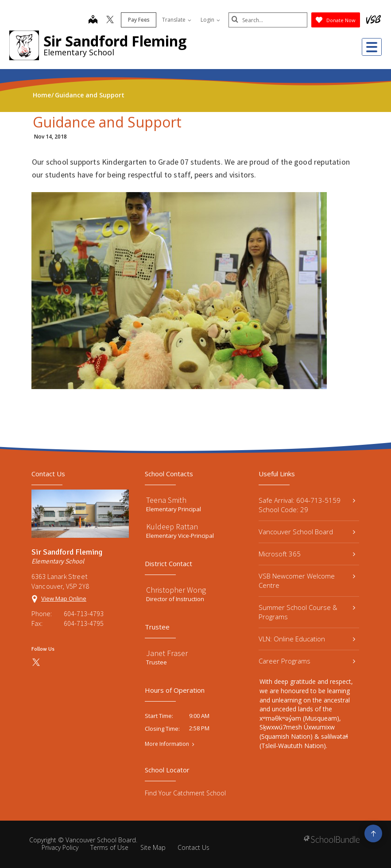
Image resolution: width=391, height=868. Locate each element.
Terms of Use (109, 847)
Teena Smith (166, 500)
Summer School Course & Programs (307, 612)
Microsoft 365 (307, 554)
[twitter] (109, 20)
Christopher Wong (176, 590)
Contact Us (194, 847)
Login (209, 20)
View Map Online (64, 598)
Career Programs (307, 661)
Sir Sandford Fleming (115, 41)
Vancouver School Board (307, 532)
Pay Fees (138, 20)
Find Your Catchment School (185, 793)
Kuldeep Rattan (172, 527)
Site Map (153, 847)
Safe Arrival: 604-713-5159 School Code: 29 (307, 505)
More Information (167, 744)
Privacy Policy (60, 847)
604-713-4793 (84, 613)
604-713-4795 (84, 623)
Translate (176, 20)
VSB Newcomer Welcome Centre (307, 581)
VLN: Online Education (307, 639)
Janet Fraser (167, 653)
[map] (92, 20)
